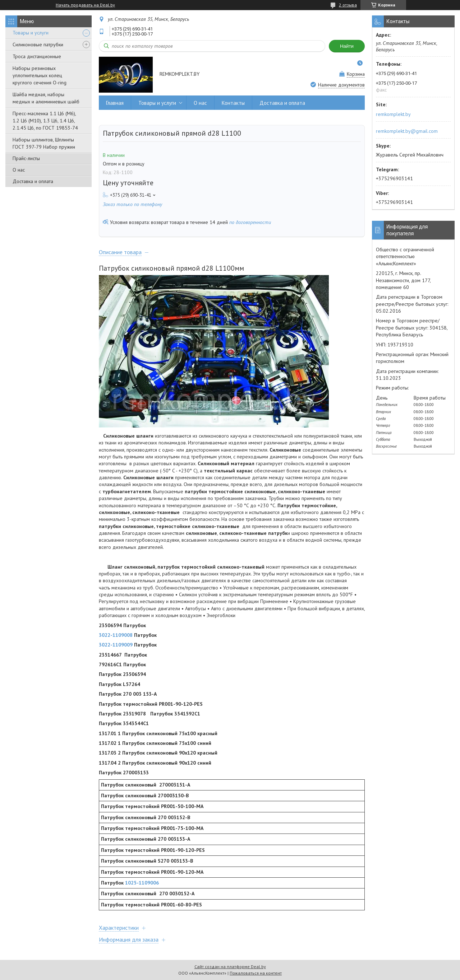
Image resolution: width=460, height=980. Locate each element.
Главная (115, 103)
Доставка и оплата (33, 181)
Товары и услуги (31, 33)
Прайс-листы (26, 158)
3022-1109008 (116, 635)
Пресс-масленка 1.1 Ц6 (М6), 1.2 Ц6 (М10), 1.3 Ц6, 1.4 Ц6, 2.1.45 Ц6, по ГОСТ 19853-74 (45, 121)
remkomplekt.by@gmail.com (407, 131)
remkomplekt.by (393, 114)
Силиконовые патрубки (38, 45)
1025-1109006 (142, 883)
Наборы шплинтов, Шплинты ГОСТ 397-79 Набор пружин (44, 143)
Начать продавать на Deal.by (85, 5)
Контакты (233, 103)
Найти (347, 46)
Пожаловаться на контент (256, 973)
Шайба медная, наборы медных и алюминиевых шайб (46, 98)
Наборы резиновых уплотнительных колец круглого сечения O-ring (40, 75)
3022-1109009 (116, 645)
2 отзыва (348, 5)
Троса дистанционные (37, 56)
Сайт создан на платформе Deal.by (230, 967)
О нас (19, 170)
